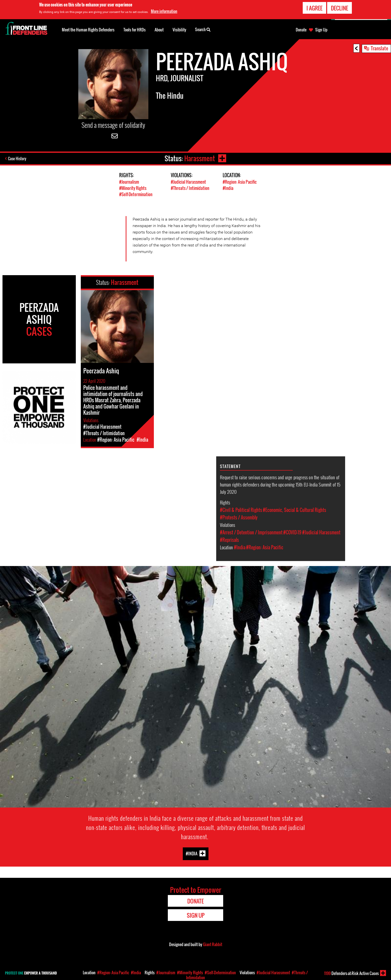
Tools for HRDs (135, 30)
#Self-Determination (136, 194)
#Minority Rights (133, 188)
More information (164, 11)
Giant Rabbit (213, 944)
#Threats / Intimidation (190, 188)
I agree (314, 8)
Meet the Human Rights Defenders (88, 30)
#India (228, 188)
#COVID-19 (292, 532)
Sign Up (321, 30)
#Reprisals (229, 540)
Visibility (179, 30)
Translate (380, 48)
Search (203, 29)
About (159, 30)
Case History (17, 159)
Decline (340, 8)
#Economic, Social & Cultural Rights (294, 510)
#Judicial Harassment (188, 182)
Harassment (200, 158)
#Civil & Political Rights (241, 510)
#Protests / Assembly (239, 517)
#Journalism (129, 182)
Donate (301, 30)
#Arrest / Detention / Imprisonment (251, 532)
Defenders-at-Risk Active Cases (351, 973)
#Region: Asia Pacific (240, 182)
